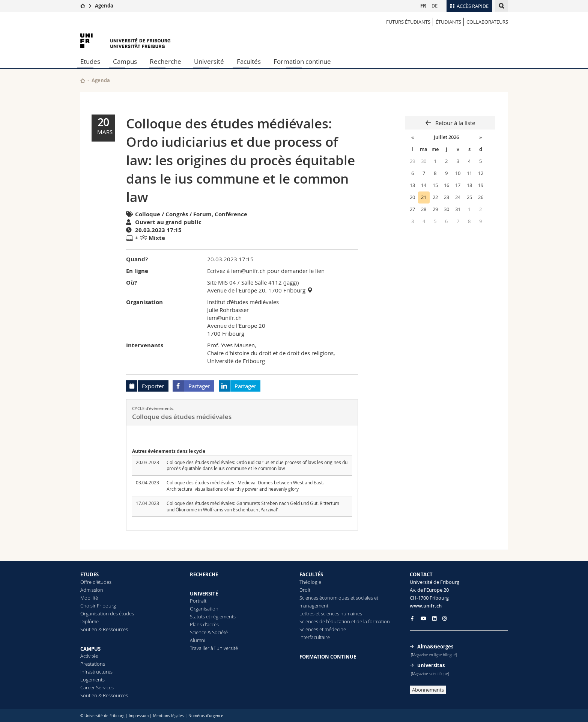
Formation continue (302, 61)
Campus (125, 61)
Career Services (97, 687)
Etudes (90, 61)
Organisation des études (107, 613)
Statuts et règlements (213, 616)
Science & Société (209, 632)
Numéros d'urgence (206, 716)
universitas (431, 665)
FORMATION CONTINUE (328, 657)
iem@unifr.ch (224, 318)
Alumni (198, 640)
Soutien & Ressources (104, 629)
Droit (305, 590)
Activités (89, 656)
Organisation (204, 609)
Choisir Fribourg (98, 606)
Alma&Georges (435, 647)
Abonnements (428, 690)
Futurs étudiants (408, 22)
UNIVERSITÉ (204, 594)
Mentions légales (168, 716)
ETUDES (89, 574)
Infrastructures (96, 672)
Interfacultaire (315, 637)
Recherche (165, 61)
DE (435, 6)
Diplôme (89, 621)
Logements (92, 680)
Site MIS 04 (222, 282)
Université (209, 61)
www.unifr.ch (426, 606)
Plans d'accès (204, 624)
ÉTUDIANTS (448, 22)
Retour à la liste (454, 123)
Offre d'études (96, 582)
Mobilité (89, 598)
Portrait (198, 601)
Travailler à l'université (214, 648)
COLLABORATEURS (487, 22)
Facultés (249, 61)
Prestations (93, 664)
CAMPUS (90, 649)
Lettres (307, 613)
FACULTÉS (311, 574)
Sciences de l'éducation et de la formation (345, 621)
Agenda (104, 6)
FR (423, 6)
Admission (92, 590)
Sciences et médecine (323, 629)
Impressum (139, 716)
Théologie (310, 582)
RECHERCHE (204, 574)
